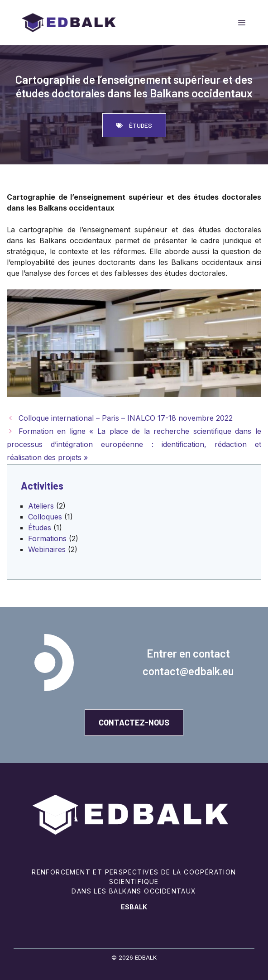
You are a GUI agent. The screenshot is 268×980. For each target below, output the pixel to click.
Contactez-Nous (134, 722)
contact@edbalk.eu (188, 671)
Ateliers (41, 506)
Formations (47, 538)
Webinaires (47, 549)
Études (40, 528)
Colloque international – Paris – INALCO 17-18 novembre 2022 (126, 418)
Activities (42, 485)
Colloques (45, 517)
